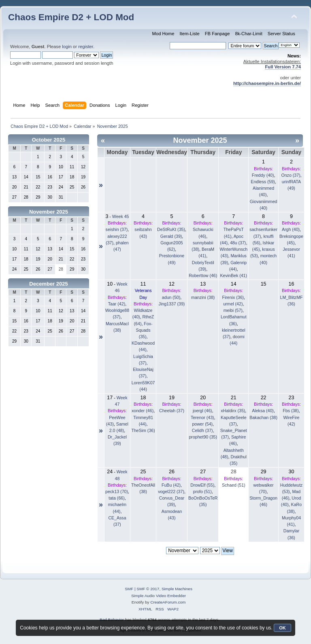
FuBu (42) (171, 485)
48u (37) (238, 243)
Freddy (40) (263, 175)
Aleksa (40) (263, 411)
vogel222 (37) (171, 491)
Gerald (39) (171, 236)
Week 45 (121, 216)
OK (282, 628)
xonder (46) (143, 411)
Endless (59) (263, 182)
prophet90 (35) (203, 437)
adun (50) (171, 297)
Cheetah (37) (172, 411)
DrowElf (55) (202, 485)
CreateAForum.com (168, 602)
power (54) (202, 424)
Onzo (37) (291, 175)
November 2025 (49, 212)
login (67, 47)
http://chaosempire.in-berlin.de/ (267, 83)
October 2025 (49, 140)
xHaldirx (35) (233, 411)
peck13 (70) (117, 491)
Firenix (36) (233, 297)
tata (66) (116, 498)
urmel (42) (233, 304)
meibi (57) (233, 310)
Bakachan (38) (263, 417)
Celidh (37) (202, 430)
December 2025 (48, 284)
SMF (129, 589)
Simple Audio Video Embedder (159, 596)
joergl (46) (202, 411)
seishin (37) (117, 229)
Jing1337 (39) (172, 304)
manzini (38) (203, 297)
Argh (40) (291, 229)
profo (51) (202, 491)
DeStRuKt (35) (171, 229)
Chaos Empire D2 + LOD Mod (71, 17)
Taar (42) (117, 304)
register (86, 47)
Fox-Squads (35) (144, 330)
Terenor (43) (202, 417)
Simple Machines (177, 589)
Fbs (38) (291, 411)
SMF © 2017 (148, 589)
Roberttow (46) (203, 275)
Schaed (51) (234, 485)
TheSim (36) (143, 430)
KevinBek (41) (234, 275)
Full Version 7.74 (283, 67)
